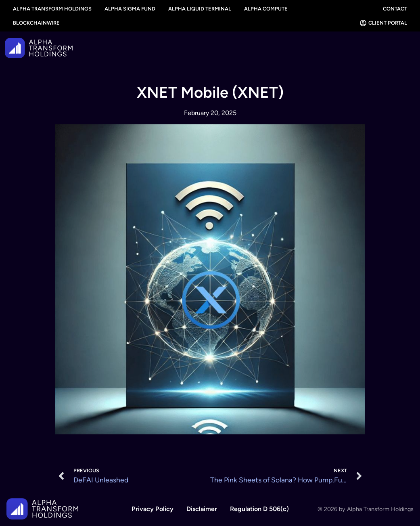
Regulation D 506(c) (259, 509)
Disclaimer (202, 509)
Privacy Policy (153, 509)
